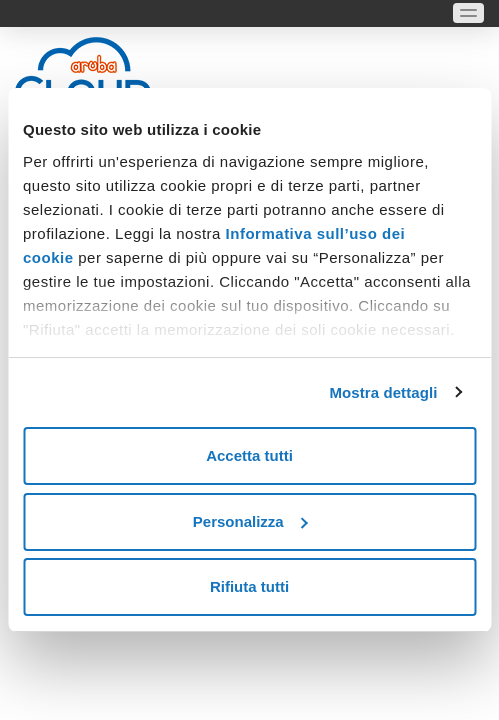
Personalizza (250, 521)
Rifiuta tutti (249, 586)
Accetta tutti (249, 455)
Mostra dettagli (383, 392)
